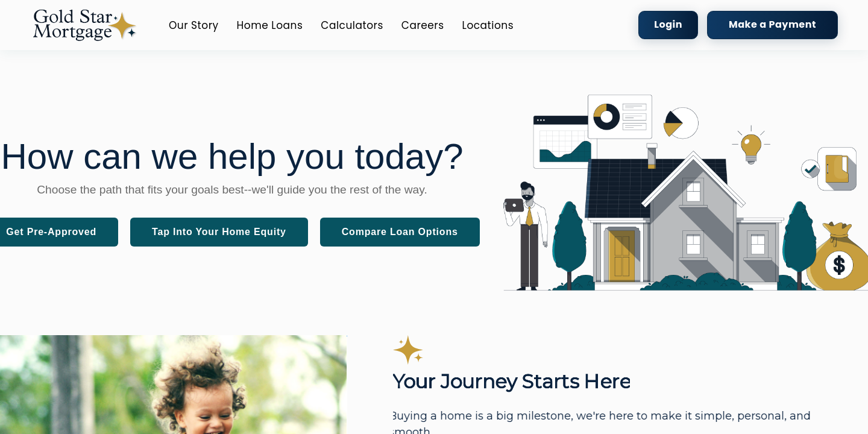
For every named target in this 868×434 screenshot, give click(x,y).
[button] (84, 25)
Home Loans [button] (270, 25)
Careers (423, 25)
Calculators (352, 25)
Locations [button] (488, 25)
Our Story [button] (194, 25)
